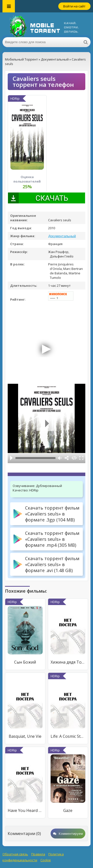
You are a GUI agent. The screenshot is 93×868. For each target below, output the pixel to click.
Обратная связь (15, 854)
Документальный (62, 236)
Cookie (46, 860)
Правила (38, 854)
